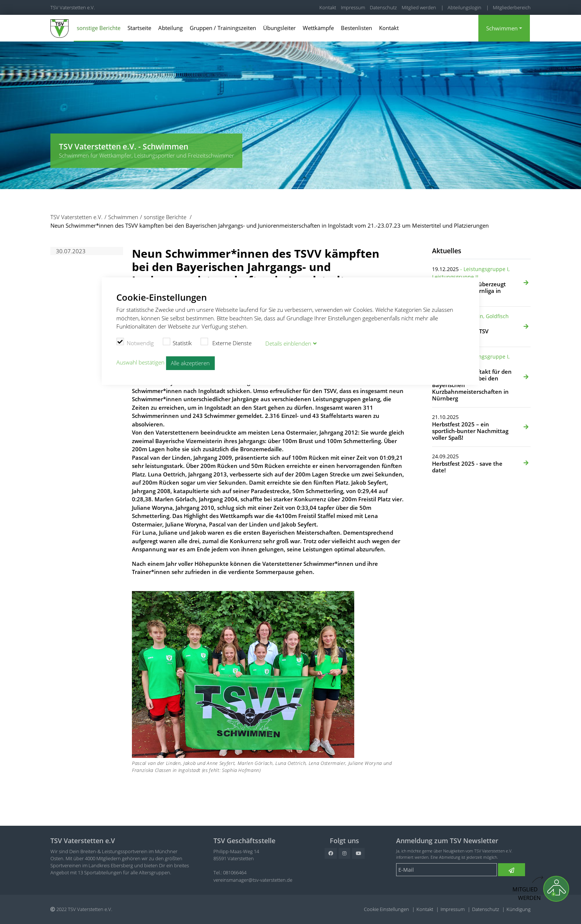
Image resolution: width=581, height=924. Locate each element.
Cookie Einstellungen (386, 909)
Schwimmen (502, 28)
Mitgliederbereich (512, 7)
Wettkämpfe (318, 28)
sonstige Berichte (99, 28)
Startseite (139, 28)
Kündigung (519, 909)
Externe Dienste (226, 342)
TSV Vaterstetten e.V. (73, 7)
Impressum (353, 7)
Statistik (177, 342)
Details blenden (288, 343)
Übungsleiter (279, 28)
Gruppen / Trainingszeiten (223, 28)
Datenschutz (383, 7)
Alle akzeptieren (190, 363)
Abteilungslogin (464, 7)
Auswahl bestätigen (140, 363)
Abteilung (170, 28)
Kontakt (328, 7)
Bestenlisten (356, 28)
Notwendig (135, 342)
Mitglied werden (419, 7)
